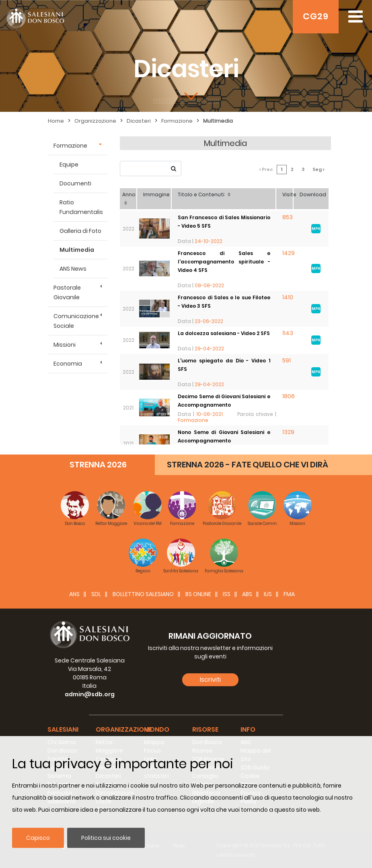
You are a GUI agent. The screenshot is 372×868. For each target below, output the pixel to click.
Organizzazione (95, 121)
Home (56, 121)
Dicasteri (139, 121)
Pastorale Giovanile (67, 292)
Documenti (75, 183)
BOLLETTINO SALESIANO (143, 594)
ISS (227, 594)
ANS (74, 594)
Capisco (38, 838)
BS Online (198, 594)
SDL (96, 594)
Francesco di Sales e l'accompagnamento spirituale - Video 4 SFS (224, 262)
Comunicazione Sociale (76, 321)
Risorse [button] (205, 729)
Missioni (65, 345)
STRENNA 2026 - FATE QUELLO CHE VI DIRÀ (248, 465)
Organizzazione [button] (124, 729)
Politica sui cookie (106, 838)
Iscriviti (210, 680)
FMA (289, 594)
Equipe (69, 165)
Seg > (319, 169)
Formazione (177, 121)
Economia (68, 364)
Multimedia (218, 121)
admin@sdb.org (90, 694)
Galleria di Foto (80, 231)
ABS (247, 594)
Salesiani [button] (63, 729)
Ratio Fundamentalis (81, 207)
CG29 (316, 16)
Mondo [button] (157, 729)
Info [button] (248, 729)
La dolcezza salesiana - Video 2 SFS (224, 333)
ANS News (73, 269)
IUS (268, 594)
